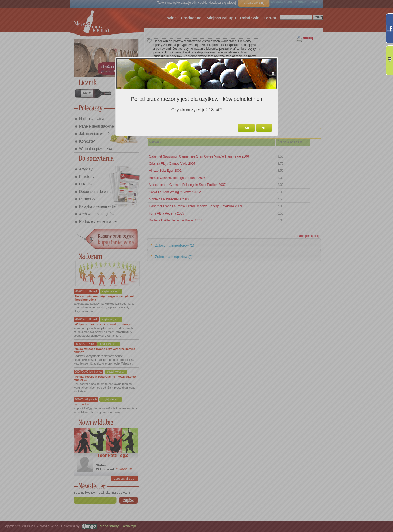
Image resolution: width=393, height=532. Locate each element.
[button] (273, 73)
